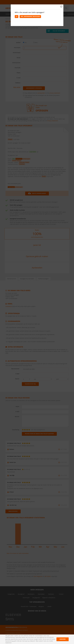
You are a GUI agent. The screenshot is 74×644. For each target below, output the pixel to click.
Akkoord (63, 639)
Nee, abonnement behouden (30, 16)
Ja (17, 16)
